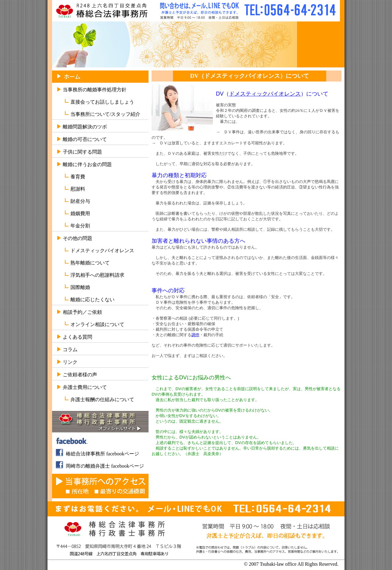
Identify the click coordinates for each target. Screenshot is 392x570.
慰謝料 (78, 189)
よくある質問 (77, 337)
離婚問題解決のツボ (85, 127)
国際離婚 (80, 287)
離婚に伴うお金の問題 (87, 164)
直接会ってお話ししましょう (102, 102)
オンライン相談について (97, 324)
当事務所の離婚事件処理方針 (95, 90)
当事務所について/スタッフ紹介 (105, 114)
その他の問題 (77, 238)
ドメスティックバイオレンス (102, 251)
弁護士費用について (85, 387)
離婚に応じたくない (92, 300)
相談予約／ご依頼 (82, 312)
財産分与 (80, 201)
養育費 (78, 177)
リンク (70, 362)
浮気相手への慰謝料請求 (97, 275)
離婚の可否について (85, 139)
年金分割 (80, 226)
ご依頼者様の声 (80, 375)
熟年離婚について (90, 263)
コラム (70, 350)
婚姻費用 (80, 213)
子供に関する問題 (82, 152)
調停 (195, 335)
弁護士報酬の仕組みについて (102, 399)
